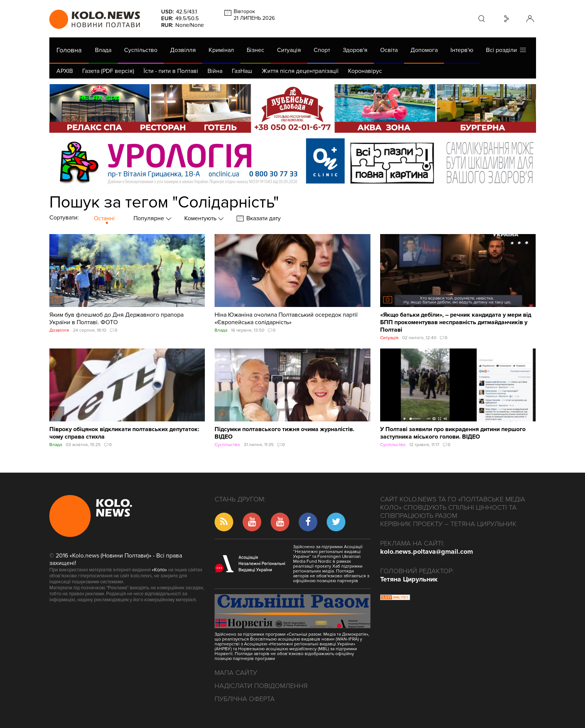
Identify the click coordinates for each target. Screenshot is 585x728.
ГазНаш (242, 71)
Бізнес (255, 50)
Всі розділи (506, 50)
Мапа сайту (236, 673)
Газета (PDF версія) (108, 71)
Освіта (389, 50)
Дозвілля (183, 50)
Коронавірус (365, 71)
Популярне (150, 218)
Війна (215, 71)
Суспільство (141, 50)
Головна (69, 50)
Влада (103, 50)
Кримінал (221, 50)
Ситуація (289, 50)
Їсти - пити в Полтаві (171, 71)
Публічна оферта (245, 699)
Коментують (201, 218)
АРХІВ (65, 71)
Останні (104, 218)
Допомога (424, 50)
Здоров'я (355, 50)
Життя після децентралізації (300, 71)
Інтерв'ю (462, 50)
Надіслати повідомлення (261, 686)
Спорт (322, 50)
